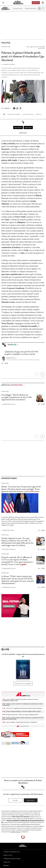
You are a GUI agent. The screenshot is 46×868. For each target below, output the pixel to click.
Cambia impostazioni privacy (12, 859)
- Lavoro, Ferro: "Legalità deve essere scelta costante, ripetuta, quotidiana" (22, 708)
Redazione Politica (8, 404)
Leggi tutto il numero (23, 684)
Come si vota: (17, 564)
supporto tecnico (15, 832)
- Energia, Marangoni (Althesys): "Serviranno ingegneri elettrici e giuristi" (22, 711)
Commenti (6, 108)
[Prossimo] (42, 374)
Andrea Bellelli (11, 358)
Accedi (15, 800)
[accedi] (43, 3)
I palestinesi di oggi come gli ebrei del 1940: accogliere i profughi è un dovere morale (21, 353)
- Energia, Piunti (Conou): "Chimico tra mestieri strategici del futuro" (20, 715)
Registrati (31, 800)
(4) (6, 363)
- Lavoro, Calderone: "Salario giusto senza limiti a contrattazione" (20, 722)
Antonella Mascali (8, 549)
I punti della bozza (32, 491)
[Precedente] (36, 374)
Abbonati (36, 3)
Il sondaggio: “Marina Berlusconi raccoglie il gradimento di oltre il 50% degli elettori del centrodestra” (17, 397)
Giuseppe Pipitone (8, 64)
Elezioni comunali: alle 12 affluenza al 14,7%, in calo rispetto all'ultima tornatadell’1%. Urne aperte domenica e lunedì (17, 561)
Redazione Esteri (8, 530)
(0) (43, 404)
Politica (6, 43)
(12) (43, 549)
